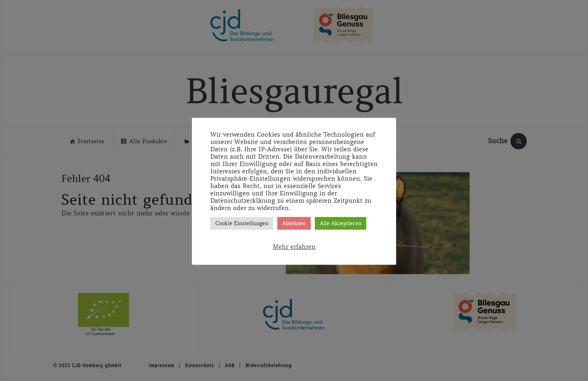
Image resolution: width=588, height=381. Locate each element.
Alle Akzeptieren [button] (341, 223)
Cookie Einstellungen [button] (242, 223)
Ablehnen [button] (294, 223)
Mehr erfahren (294, 247)
